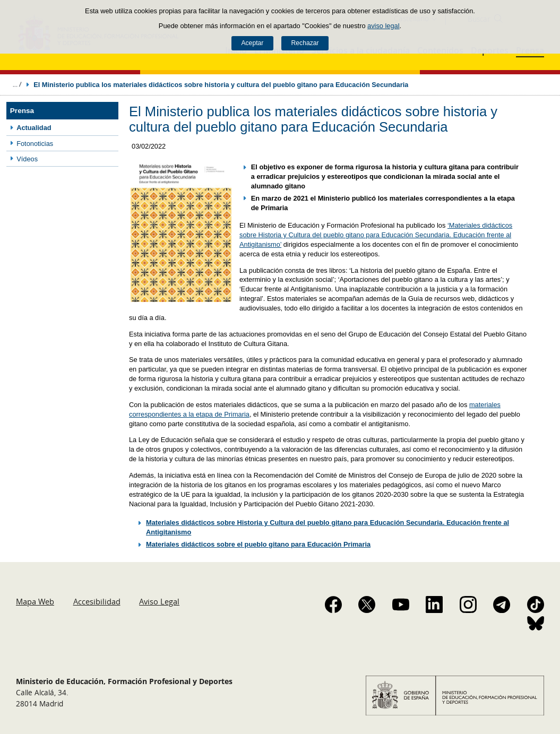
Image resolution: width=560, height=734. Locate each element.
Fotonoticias (35, 144)
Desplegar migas (17, 84)
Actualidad (34, 128)
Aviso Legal (159, 601)
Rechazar (305, 43)
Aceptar (252, 43)
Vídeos (27, 159)
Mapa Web (35, 601)
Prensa (22, 111)
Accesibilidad (97, 601)
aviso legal (383, 26)
